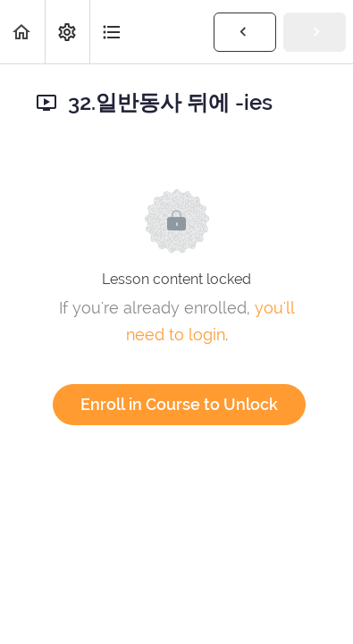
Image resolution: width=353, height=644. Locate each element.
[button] (22, 32)
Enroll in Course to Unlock (179, 404)
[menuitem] (67, 32)
